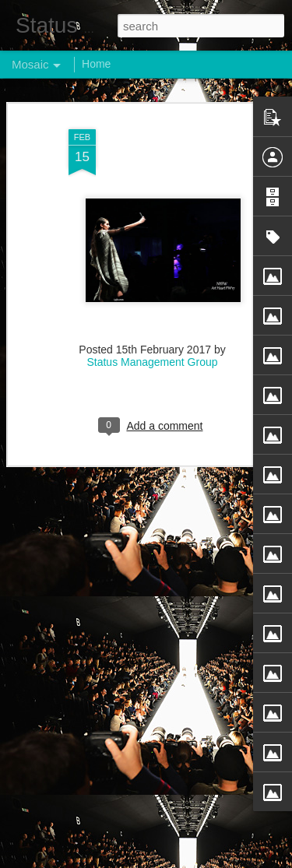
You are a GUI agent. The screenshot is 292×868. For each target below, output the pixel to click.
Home (96, 64)
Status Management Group (152, 345)
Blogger (195, 859)
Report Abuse (240, 859)
